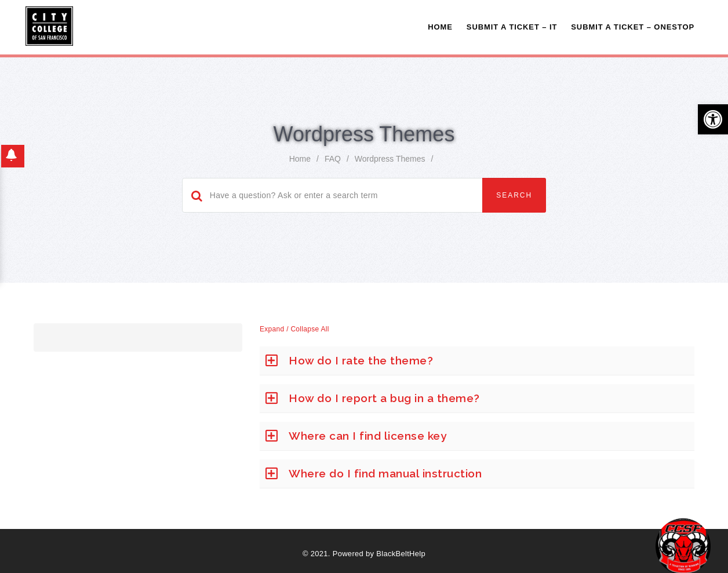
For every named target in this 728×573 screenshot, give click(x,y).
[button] (713, 119)
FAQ (333, 159)
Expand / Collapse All (294, 329)
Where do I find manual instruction (385, 473)
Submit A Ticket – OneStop (633, 27)
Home (440, 27)
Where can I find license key (367, 436)
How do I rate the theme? (361, 360)
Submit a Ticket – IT (512, 27)
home (300, 159)
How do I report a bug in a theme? (384, 398)
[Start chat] (683, 545)
